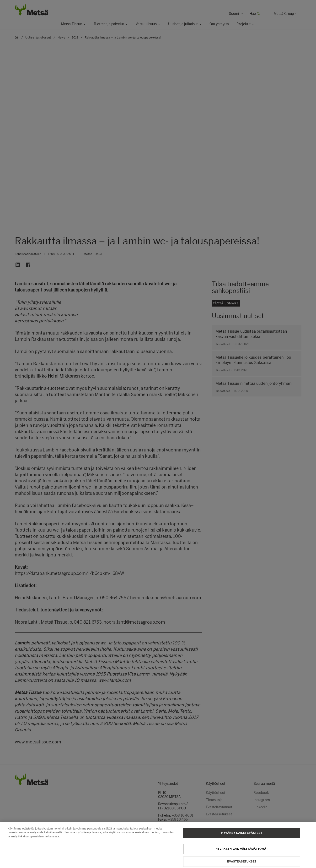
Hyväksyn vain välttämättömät (242, 854)
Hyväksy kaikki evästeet (242, 838)
